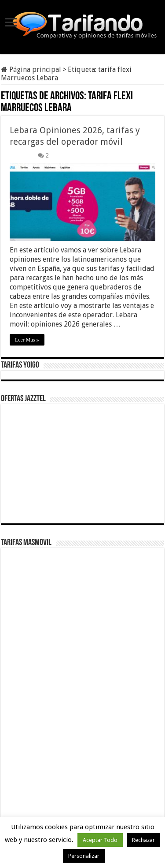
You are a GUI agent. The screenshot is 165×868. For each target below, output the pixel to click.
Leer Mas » (27, 340)
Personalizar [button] (84, 856)
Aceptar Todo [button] (100, 840)
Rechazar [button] (143, 840)
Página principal (31, 70)
